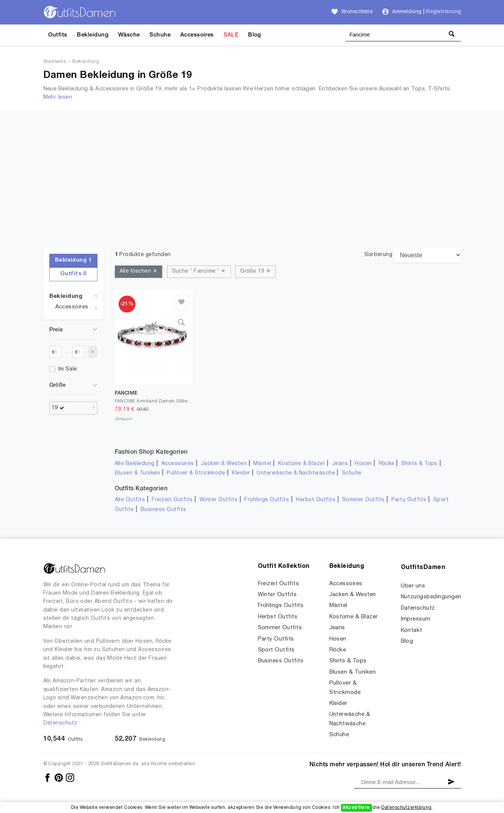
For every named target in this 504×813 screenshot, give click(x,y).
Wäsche (129, 35)
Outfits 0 (73, 274)
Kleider (241, 473)
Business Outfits (164, 510)
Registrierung (443, 12)
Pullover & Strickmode (196, 473)
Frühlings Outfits (267, 500)
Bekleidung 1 (73, 260)
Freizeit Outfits (172, 500)
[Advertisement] (252, 191)
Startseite (55, 62)
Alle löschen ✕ (139, 271)
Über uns (413, 586)
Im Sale (68, 369)
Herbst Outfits (316, 500)
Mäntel (262, 464)
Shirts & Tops (419, 464)
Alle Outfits (130, 500)
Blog (255, 35)
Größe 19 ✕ (255, 271)
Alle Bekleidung (135, 464)
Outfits (58, 35)
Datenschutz (60, 723)
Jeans (340, 464)
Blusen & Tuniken (138, 473)
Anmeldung (407, 12)
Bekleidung (93, 35)
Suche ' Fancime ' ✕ (199, 271)
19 (60, 408)
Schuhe (160, 35)
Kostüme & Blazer (302, 464)
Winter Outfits (219, 500)
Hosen (363, 464)
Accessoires (197, 35)
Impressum (416, 619)
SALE (231, 35)
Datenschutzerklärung (406, 808)
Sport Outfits (276, 650)
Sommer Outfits (363, 500)
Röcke (387, 464)
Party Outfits (409, 500)
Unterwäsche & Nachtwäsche (296, 473)
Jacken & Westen (224, 464)
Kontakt (412, 630)
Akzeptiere (356, 808)
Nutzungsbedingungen (431, 597)
